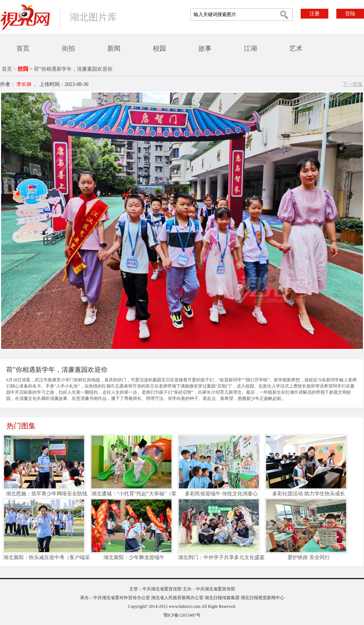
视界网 (25, 17)
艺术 (296, 48)
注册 (314, 14)
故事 (205, 48)
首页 (23, 48)
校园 (159, 48)
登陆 (350, 14)
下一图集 (353, 84)
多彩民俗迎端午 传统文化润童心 (221, 494)
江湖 (250, 48)
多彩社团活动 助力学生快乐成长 (309, 494)
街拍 (68, 48)
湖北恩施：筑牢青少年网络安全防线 (47, 494)
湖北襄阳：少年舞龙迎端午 (134, 557)
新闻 (114, 48)
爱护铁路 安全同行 (309, 557)
